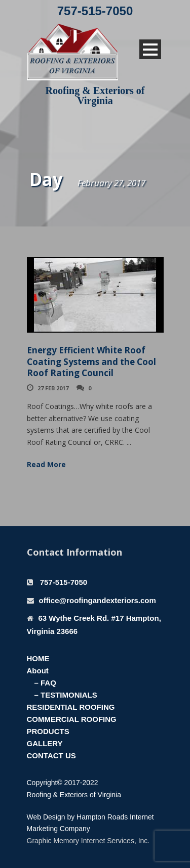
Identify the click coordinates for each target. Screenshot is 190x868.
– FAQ (45, 683)
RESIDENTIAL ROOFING (71, 707)
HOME (38, 658)
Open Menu (150, 49)
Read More (46, 464)
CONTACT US (51, 756)
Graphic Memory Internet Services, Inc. (88, 841)
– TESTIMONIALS (66, 695)
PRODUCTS (48, 731)
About (38, 671)
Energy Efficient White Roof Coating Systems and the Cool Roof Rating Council (91, 361)
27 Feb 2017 (53, 388)
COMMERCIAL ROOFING (72, 719)
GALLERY (45, 743)
